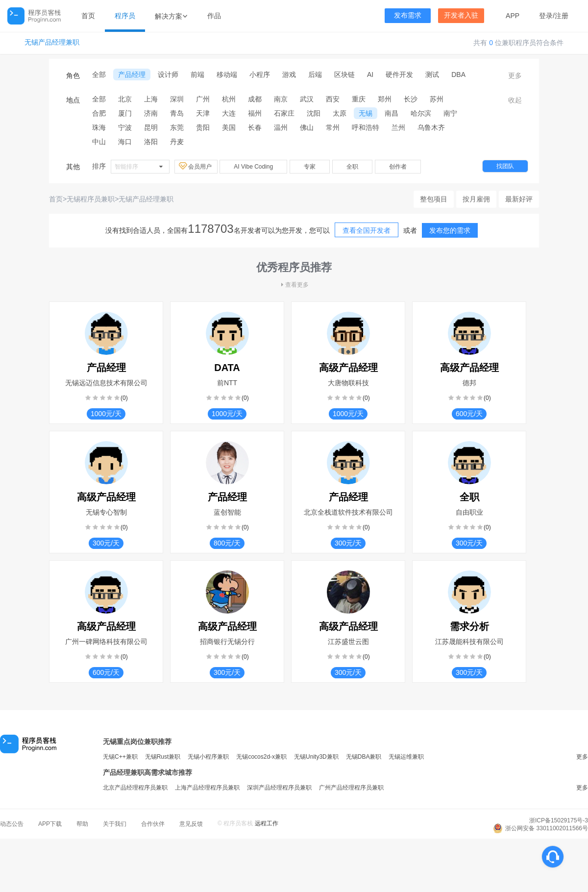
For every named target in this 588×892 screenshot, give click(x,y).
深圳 (177, 99)
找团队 (505, 166)
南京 (281, 99)
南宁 (450, 113)
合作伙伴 (153, 824)
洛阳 (151, 142)
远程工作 (267, 823)
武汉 (307, 99)
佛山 (307, 127)
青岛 (177, 113)
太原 (340, 113)
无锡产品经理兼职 (52, 42)
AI (370, 74)
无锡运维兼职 (406, 757)
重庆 (359, 99)
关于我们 (115, 824)
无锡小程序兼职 (208, 757)
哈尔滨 (421, 113)
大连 (229, 113)
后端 (315, 74)
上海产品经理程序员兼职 (207, 788)
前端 (197, 74)
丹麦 (177, 142)
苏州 (437, 99)
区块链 (344, 74)
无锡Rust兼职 (163, 757)
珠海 (99, 127)
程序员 (125, 16)
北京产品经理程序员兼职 (135, 788)
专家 (310, 167)
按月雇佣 (476, 199)
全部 (99, 74)
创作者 (398, 167)
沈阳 (314, 113)
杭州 (229, 99)
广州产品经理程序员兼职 (351, 788)
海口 (125, 142)
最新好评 (519, 199)
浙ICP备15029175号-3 (559, 820)
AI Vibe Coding (253, 167)
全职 (352, 167)
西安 (333, 99)
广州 (203, 99)
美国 (229, 127)
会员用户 (196, 166)
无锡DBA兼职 (364, 757)
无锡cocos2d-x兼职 (261, 757)
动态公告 (12, 824)
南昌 (392, 113)
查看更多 (294, 285)
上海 (151, 99)
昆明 (151, 127)
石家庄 (284, 113)
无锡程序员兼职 (91, 199)
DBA (458, 74)
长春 (255, 127)
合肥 (99, 113)
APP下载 (50, 824)
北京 (125, 99)
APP (513, 16)
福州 (255, 113)
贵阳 (203, 127)
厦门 (125, 113)
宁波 (125, 127)
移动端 (227, 74)
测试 (432, 74)
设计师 (168, 74)
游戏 (289, 74)
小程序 (260, 74)
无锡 (366, 113)
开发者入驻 (461, 15)
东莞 (177, 127)
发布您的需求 (450, 230)
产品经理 (132, 74)
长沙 (411, 99)
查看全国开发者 (367, 230)
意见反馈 (191, 824)
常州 (333, 127)
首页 (88, 16)
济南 (151, 113)
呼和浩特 (366, 127)
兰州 (398, 127)
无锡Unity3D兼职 (316, 757)
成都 (255, 99)
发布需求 (408, 15)
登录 (546, 16)
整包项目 (434, 199)
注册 (562, 16)
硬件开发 (399, 74)
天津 (203, 113)
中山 (99, 142)
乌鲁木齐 (431, 127)
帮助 (82, 824)
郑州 (385, 99)
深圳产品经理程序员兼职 (279, 788)
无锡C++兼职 (120, 757)
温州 (281, 127)
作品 (214, 16)
